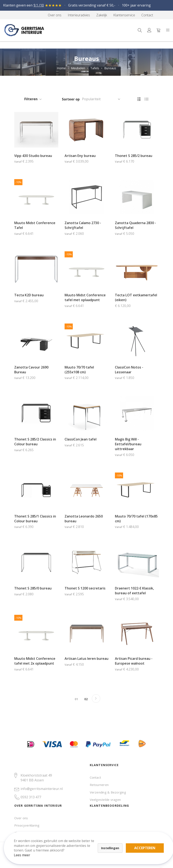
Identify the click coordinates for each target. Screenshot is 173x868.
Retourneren (99, 785)
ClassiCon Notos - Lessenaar (129, 370)
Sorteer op (71, 99)
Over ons (21, 818)
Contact (96, 777)
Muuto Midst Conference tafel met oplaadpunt (85, 297)
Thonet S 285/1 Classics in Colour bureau (35, 519)
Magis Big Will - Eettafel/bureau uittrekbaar (128, 444)
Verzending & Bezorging (108, 792)
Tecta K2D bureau (29, 295)
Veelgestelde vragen (105, 800)
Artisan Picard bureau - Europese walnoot (134, 661)
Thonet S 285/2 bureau (134, 156)
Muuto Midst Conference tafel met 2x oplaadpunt (35, 661)
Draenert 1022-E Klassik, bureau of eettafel (134, 591)
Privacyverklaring (27, 825)
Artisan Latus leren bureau (86, 659)
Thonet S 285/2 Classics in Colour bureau (35, 442)
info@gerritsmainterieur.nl (42, 789)
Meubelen (78, 68)
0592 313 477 (31, 797)
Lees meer (25, 852)
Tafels (95, 68)
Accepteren (145, 845)
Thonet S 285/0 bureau (33, 588)
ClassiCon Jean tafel (81, 439)
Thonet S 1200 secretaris (85, 588)
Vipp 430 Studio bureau (33, 156)
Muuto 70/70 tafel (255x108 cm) (79, 370)
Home (61, 68)
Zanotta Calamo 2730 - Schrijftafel (83, 225)
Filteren (31, 99)
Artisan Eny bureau (80, 156)
